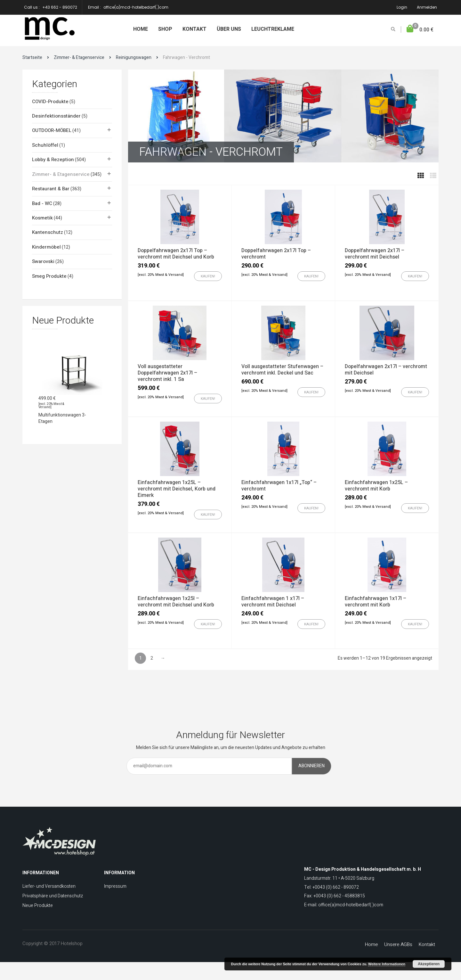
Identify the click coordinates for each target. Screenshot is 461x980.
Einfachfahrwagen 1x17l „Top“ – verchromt (279, 486)
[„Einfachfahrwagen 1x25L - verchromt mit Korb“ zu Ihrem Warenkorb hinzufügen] (415, 508)
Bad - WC (42, 203)
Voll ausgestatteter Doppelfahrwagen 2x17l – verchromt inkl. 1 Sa (167, 373)
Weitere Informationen (387, 964)
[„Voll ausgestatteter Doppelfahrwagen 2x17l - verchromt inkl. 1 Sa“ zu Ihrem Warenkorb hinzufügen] (208, 399)
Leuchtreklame (273, 29)
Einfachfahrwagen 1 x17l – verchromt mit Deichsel (273, 602)
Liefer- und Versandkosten (49, 886)
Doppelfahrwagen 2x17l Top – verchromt (276, 254)
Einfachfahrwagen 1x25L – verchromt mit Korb (376, 486)
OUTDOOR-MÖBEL (52, 130)
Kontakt (194, 29)
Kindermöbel (46, 247)
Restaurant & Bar (51, 189)
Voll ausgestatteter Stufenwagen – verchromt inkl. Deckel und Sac (282, 370)
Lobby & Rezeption (53, 160)
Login (402, 7)
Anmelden (427, 7)
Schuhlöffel (45, 145)
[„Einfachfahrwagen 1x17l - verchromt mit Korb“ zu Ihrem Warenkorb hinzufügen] (415, 624)
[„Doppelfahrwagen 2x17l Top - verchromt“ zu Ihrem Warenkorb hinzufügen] (311, 276)
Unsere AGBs (398, 944)
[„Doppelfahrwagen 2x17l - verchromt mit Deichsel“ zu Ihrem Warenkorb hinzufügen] (415, 276)
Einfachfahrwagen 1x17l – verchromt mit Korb (376, 602)
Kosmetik (42, 218)
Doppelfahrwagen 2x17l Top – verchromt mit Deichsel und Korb (176, 254)
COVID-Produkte (50, 102)
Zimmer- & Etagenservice (79, 58)
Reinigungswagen (134, 58)
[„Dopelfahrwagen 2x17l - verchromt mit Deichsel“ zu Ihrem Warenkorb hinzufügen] (415, 392)
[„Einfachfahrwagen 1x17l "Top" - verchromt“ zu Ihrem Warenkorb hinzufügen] (311, 508)
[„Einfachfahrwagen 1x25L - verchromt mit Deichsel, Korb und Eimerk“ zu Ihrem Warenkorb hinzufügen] (208, 515)
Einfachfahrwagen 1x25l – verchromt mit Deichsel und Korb (176, 602)
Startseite (32, 58)
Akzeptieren (429, 964)
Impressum (115, 886)
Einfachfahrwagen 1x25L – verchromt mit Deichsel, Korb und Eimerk (177, 489)
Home (141, 29)
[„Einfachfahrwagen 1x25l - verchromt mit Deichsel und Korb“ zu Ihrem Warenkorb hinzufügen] (208, 624)
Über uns (229, 29)
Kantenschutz (48, 232)
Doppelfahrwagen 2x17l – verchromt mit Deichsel (375, 254)
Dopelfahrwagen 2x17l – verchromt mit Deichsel (386, 370)
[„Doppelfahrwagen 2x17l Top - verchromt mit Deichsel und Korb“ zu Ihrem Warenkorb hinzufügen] (208, 276)
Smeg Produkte (49, 276)
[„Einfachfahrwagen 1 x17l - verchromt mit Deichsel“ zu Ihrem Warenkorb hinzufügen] (311, 624)
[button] (420, 30)
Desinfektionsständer (56, 116)
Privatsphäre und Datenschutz (53, 896)
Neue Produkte (38, 906)
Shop (165, 29)
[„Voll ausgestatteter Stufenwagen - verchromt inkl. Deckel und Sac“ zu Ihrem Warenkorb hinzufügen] (311, 392)
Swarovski (43, 261)
